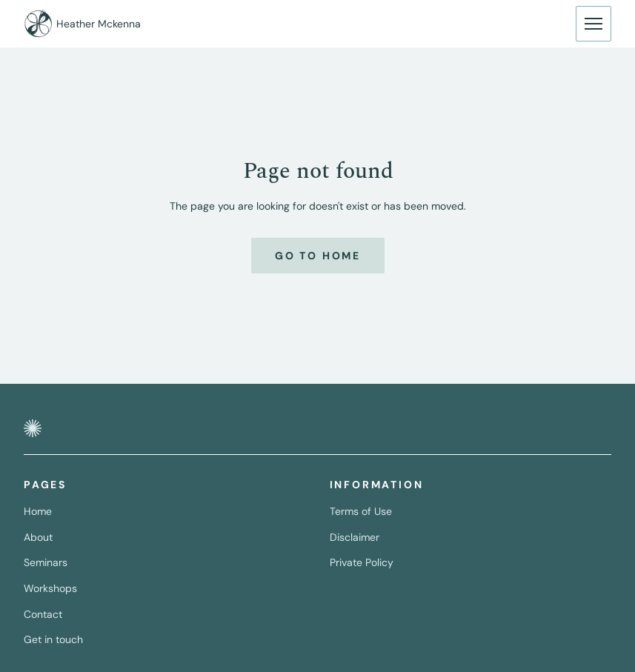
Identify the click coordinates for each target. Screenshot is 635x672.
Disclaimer (355, 537)
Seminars (46, 562)
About (38, 537)
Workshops (50, 588)
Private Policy (362, 562)
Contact (43, 614)
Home (38, 511)
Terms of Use (361, 511)
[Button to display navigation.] (594, 24)
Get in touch (53, 639)
